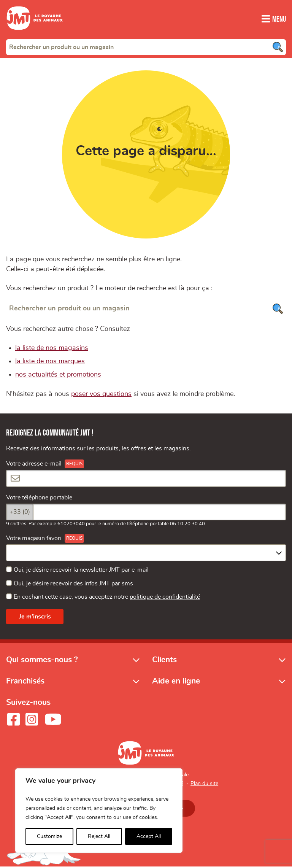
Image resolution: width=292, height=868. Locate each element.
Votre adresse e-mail (34, 465)
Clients (164, 661)
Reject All (99, 836)
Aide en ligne (176, 682)
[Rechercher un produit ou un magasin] (146, 309)
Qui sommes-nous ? (42, 661)
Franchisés (25, 682)
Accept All (149, 836)
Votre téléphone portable (39, 499)
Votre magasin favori (34, 540)
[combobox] (146, 47)
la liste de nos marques (50, 362)
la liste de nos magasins (52, 349)
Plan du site (204, 785)
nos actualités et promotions (58, 376)
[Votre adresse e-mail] (146, 480)
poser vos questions (101, 395)
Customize (49, 836)
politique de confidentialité (165, 598)
